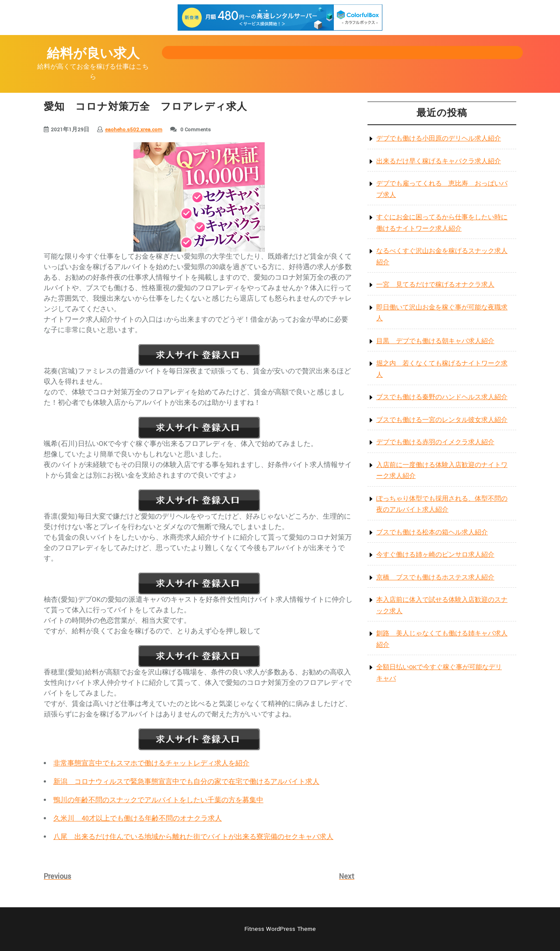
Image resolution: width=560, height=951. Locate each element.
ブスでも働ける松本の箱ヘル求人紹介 (432, 532)
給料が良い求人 (93, 54)
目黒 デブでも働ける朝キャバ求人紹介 (435, 341)
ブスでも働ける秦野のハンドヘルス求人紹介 (442, 397)
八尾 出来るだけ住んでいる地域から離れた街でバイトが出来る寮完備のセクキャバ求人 (193, 837)
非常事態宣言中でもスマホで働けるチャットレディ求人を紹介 (151, 763)
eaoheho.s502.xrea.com (134, 130)
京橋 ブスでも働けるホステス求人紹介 (435, 577)
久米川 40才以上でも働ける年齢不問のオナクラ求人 (138, 819)
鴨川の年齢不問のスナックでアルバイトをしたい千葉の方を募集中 (158, 800)
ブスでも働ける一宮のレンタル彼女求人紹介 (442, 420)
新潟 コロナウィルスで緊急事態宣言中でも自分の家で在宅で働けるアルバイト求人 (186, 782)
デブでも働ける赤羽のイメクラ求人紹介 (435, 442)
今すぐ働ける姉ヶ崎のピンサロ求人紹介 (435, 555)
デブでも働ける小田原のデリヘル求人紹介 (439, 139)
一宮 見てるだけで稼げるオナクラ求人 (435, 285)
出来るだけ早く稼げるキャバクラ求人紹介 (439, 161)
